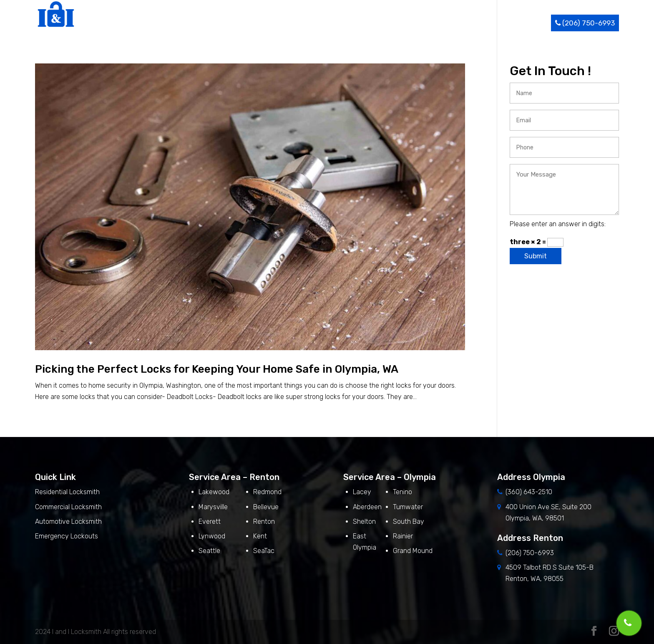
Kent (260, 536)
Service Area (453, 23)
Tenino (402, 492)
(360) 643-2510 (529, 492)
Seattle (209, 551)
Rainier (403, 536)
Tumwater (408, 507)
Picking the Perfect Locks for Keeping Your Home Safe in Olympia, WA (217, 369)
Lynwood (212, 536)
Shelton (364, 522)
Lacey (362, 492)
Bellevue (266, 507)
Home (324, 23)
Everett (210, 522)
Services (400, 23)
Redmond (267, 492)
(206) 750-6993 (585, 23)
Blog (494, 23)
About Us (358, 23)
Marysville (213, 507)
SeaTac (264, 551)
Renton (264, 522)
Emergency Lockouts (67, 536)
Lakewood (214, 492)
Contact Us (528, 23)
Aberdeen (367, 507)
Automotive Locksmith (68, 522)
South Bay (409, 522)
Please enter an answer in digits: (558, 224)
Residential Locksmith (68, 492)
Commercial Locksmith (68, 507)
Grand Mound (413, 551)
